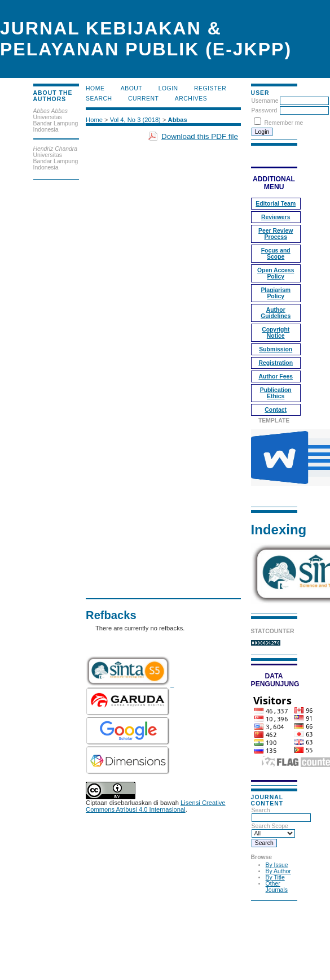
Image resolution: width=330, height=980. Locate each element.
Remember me (284, 123)
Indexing (279, 530)
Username (265, 101)
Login (168, 88)
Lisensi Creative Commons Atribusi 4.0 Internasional (156, 806)
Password (265, 110)
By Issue (277, 865)
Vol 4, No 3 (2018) (135, 120)
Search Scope (273, 830)
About (131, 88)
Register (210, 88)
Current (143, 99)
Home (95, 88)
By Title (275, 877)
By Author (278, 871)
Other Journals (277, 887)
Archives (191, 99)
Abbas (178, 120)
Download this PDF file (200, 136)
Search (281, 814)
